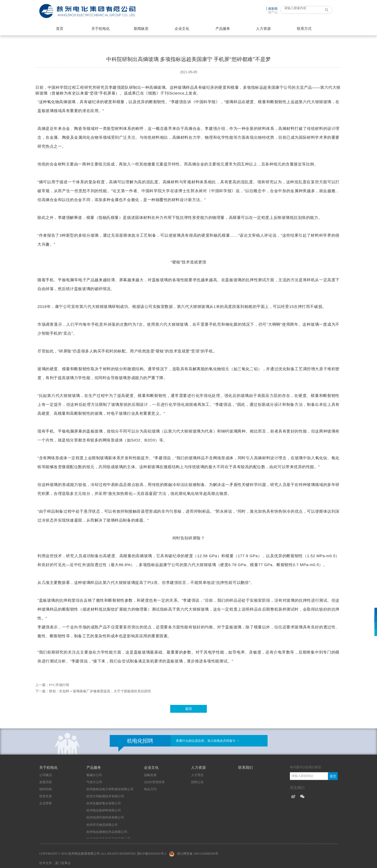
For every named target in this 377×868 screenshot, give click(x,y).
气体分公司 (94, 782)
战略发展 (150, 775)
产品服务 (223, 29)
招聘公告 (197, 782)
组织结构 (46, 789)
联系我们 (246, 768)
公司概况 (46, 775)
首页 (60, 29)
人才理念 (197, 775)
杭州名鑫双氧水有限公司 (104, 803)
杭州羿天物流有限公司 (102, 825)
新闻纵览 (141, 29)
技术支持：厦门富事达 (55, 863)
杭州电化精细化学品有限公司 (107, 832)
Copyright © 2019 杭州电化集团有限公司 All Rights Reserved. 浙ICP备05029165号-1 (103, 854)
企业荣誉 (46, 803)
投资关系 (46, 796)
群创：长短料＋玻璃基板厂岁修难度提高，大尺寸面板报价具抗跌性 (100, 691)
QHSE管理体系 (154, 782)
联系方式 (304, 29)
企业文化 (182, 29)
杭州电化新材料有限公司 (104, 810)
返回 (188, 709)
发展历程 (46, 782)
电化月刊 (150, 789)
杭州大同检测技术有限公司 (105, 796)
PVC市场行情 (59, 685)
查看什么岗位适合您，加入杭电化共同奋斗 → (208, 741)
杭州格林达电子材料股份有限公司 (110, 789)
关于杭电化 (101, 29)
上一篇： (42, 685)
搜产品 (273, 12)
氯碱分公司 (94, 775)
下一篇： (42, 691)
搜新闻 (273, 9)
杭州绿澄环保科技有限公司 (105, 817)
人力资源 (263, 29)
